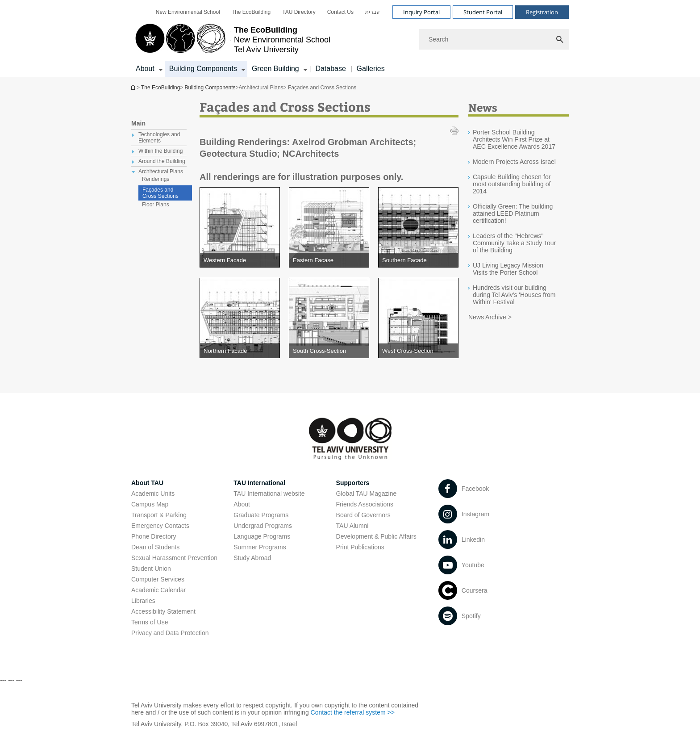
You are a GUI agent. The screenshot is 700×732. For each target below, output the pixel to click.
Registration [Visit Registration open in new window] (542, 12)
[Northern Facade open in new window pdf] (240, 351)
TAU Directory (299, 12)
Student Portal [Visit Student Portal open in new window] (483, 12)
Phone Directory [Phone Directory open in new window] (154, 536)
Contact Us (340, 12)
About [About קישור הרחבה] (145, 69)
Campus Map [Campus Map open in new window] (150, 504)
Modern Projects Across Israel (514, 162)
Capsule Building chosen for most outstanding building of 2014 (512, 184)
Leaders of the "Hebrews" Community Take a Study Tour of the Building (514, 243)
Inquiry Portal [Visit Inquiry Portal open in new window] (421, 12)
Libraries (143, 601)
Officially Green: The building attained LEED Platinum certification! (513, 213)
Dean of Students (155, 547)
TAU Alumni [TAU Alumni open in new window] (352, 526)
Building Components (210, 88)
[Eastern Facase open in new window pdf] (329, 260)
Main (138, 123)
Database (331, 69)
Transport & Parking (159, 515)
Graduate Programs (261, 515)
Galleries (371, 69)
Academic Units (153, 494)
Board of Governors (363, 515)
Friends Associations (365, 504)
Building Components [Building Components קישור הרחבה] (203, 69)
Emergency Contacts (160, 526)
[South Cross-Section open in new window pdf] (329, 351)
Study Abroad (252, 558)
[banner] (350, 39)
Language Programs (262, 536)
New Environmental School (188, 12)
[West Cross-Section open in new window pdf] (418, 351)
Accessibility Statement (163, 611)
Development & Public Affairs (376, 536)
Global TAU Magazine (367, 494)
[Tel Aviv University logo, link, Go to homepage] (231, 40)
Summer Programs (260, 547)
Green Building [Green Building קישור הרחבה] (275, 69)
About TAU (147, 483)
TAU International (259, 483)
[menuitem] (188, 12)
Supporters (353, 483)
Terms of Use (150, 622)
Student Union (151, 569)
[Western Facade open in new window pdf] (240, 260)
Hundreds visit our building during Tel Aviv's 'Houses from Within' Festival (514, 295)
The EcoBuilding (251, 12)
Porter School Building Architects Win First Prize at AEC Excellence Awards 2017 (514, 139)
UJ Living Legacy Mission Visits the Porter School (508, 269)
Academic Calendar (158, 590)
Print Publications (360, 547)
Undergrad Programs (263, 526)
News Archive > (490, 317)
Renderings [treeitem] (156, 179)
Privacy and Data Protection (170, 633)
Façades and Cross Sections (160, 193)
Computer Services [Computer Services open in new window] (158, 579)
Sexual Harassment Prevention (174, 558)
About (242, 504)
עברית (373, 12)
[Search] (494, 39)
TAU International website (269, 494)
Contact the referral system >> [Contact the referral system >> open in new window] (353, 712)
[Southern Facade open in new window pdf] (418, 260)
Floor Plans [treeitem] (156, 205)
